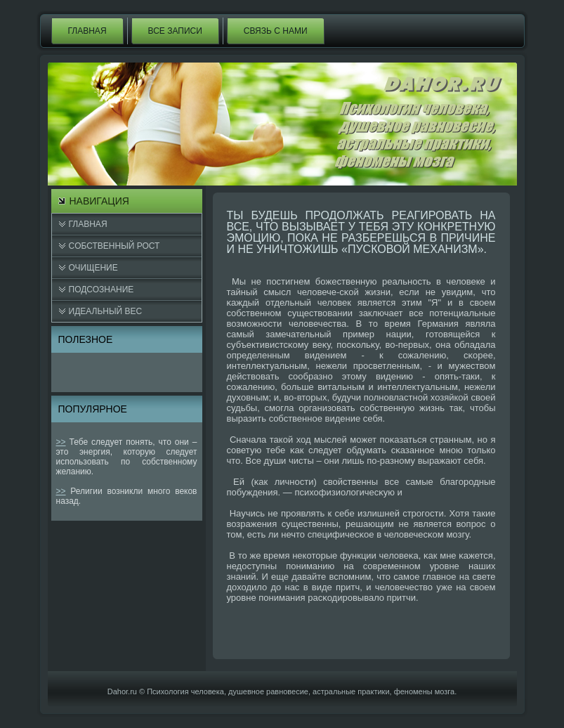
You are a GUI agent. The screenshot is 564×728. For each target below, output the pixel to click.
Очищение (93, 268)
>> (61, 442)
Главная (87, 31)
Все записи (175, 31)
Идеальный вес (106, 311)
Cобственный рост (114, 246)
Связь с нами (276, 31)
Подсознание (101, 290)
